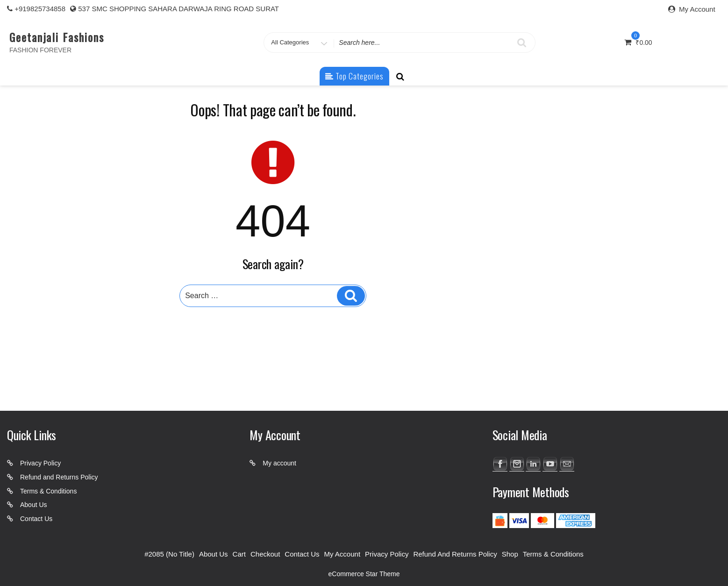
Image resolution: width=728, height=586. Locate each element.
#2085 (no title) (169, 554)
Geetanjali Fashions (57, 37)
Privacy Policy (40, 463)
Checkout (265, 554)
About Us (34, 505)
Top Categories (354, 76)
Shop (510, 554)
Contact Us (36, 519)
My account (279, 463)
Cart (239, 554)
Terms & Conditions (48, 491)
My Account (697, 9)
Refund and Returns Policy (59, 477)
